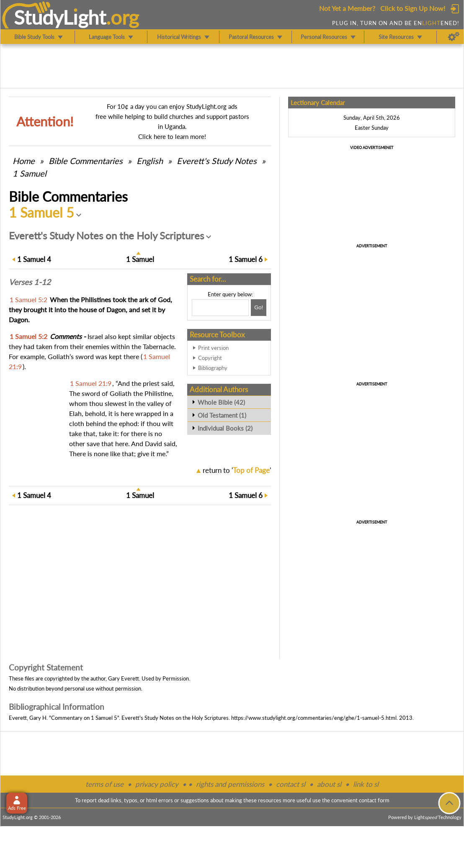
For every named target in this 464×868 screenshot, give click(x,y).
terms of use (104, 784)
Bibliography (213, 368)
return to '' (237, 470)
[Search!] (259, 308)
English (150, 161)
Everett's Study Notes (217, 161)
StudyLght (60, 17)
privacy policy (157, 784)
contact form (374, 800)
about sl (329, 784)
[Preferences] (454, 37)
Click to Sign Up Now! (413, 8)
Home (24, 161)
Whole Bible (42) (221, 402)
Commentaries (86, 161)
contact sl (291, 784)
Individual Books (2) (225, 428)
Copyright (210, 358)
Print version (213, 348)
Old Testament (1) (222, 415)
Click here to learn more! (172, 136)
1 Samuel (30, 173)
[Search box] (220, 308)
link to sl (366, 784)
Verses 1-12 (30, 282)
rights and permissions (230, 784)
